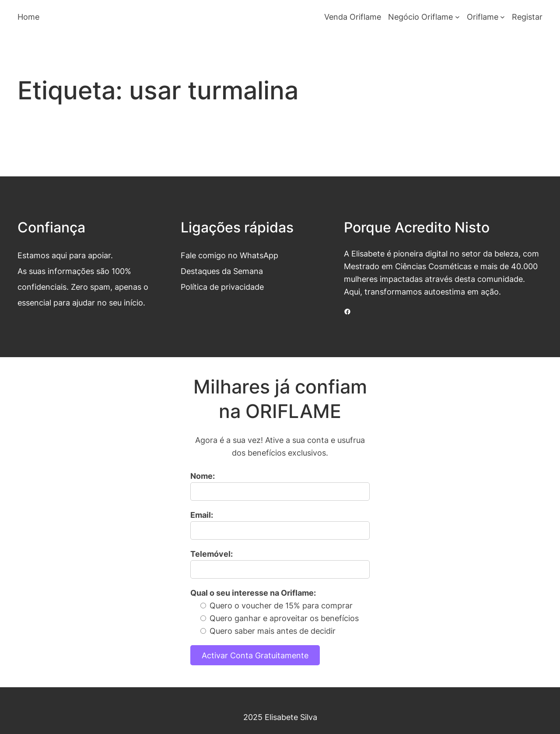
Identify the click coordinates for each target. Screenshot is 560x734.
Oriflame (483, 17)
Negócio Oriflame (420, 17)
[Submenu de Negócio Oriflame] (457, 17)
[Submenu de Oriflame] (502, 17)
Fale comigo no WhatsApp (229, 255)
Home (28, 17)
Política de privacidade (222, 287)
